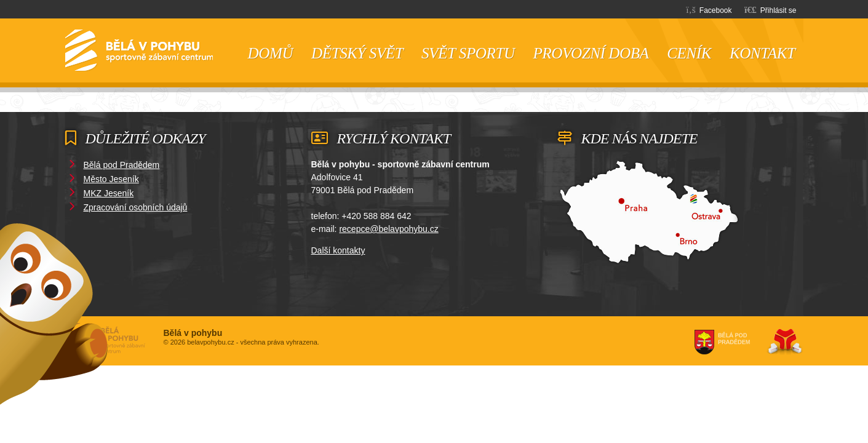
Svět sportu (468, 53)
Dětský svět (357, 53)
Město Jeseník (111, 179)
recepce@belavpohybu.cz (388, 229)
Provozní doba (591, 53)
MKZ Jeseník (109, 193)
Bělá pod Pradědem (122, 165)
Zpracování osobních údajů (136, 207)
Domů (139, 50)
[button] (770, 10)
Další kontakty (338, 250)
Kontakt (762, 53)
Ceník (689, 53)
